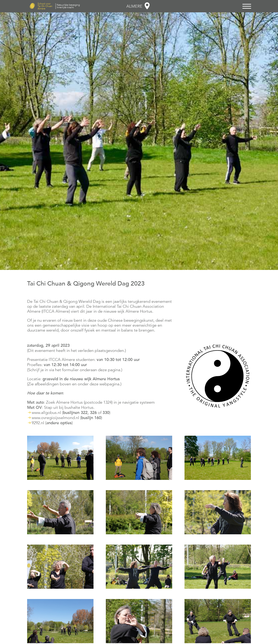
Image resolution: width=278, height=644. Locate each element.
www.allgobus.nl (46, 412)
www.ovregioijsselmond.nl (55, 418)
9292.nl (38, 423)
